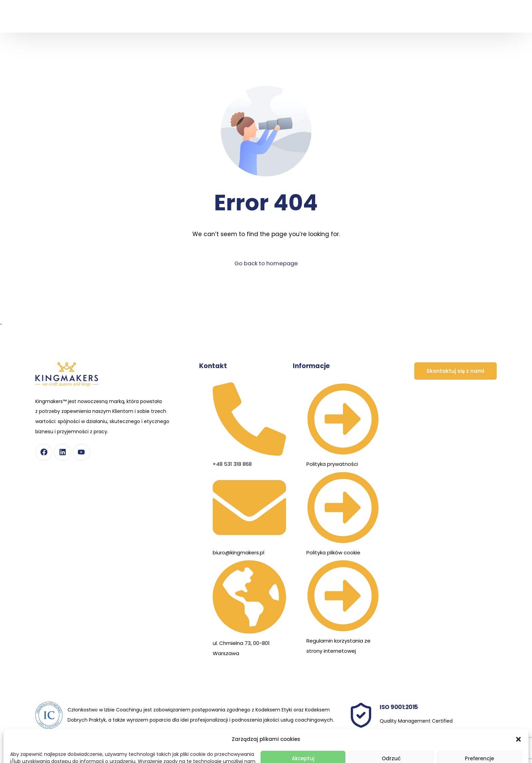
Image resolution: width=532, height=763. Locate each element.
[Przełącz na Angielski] (477, 27)
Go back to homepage (266, 263)
